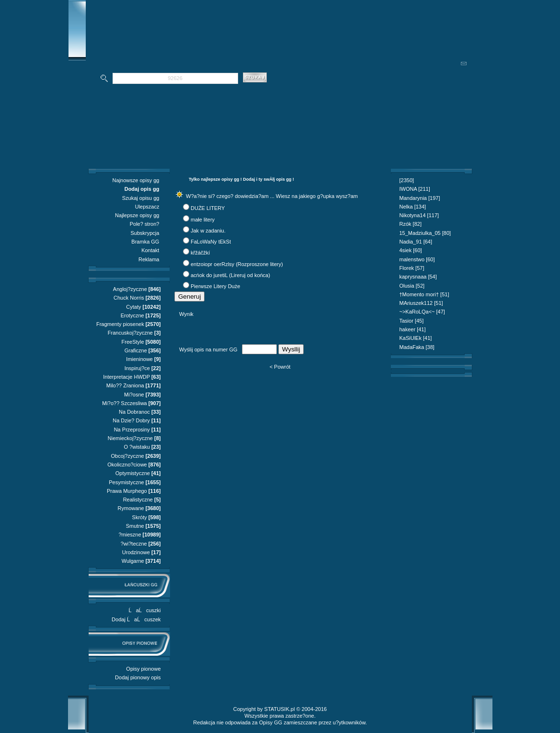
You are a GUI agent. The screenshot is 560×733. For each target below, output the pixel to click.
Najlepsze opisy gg (137, 215)
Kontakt (150, 250)
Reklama (149, 259)
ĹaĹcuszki (145, 610)
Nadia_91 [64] (416, 242)
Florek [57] (412, 268)
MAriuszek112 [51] (421, 303)
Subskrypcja (145, 233)
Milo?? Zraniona (125, 385)
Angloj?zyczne (130, 289)
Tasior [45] (412, 321)
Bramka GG (145, 242)
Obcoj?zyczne (128, 456)
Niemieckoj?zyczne (130, 438)
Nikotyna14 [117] (419, 215)
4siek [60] (411, 250)
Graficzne (136, 350)
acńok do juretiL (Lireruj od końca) (230, 275)
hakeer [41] (413, 329)
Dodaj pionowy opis (138, 677)
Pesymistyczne (126, 482)
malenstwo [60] (417, 259)
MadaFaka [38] (417, 347)
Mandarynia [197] (420, 198)
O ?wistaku (137, 447)
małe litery (203, 220)
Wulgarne (133, 561)
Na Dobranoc (134, 412)
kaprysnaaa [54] (418, 277)
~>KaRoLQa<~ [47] (422, 312)
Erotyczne (132, 315)
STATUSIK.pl (280, 709)
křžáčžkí (200, 253)
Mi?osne (134, 395)
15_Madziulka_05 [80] (425, 233)
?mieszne (130, 535)
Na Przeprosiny (132, 430)
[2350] (407, 180)
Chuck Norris (129, 298)
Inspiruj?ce (137, 368)
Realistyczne (138, 500)
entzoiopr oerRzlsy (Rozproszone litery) (237, 264)
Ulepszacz (147, 207)
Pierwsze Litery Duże (215, 286)
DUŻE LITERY (208, 208)
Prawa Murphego (127, 491)
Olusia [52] (412, 286)
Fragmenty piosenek (120, 324)
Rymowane (131, 508)
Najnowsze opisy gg (136, 180)
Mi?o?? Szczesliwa (125, 403)
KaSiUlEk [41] (416, 338)
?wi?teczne (134, 544)
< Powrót (280, 367)
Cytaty (133, 307)
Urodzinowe (136, 552)
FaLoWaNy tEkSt (211, 242)
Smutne (135, 526)
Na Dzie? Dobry (131, 420)
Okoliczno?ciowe (127, 465)
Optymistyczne (133, 473)
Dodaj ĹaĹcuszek (136, 619)
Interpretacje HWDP (126, 377)
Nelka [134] (413, 207)
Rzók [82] (411, 224)
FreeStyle (133, 342)
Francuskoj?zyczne (130, 333)
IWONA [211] (415, 189)
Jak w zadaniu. (208, 231)
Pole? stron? (145, 224)
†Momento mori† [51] (424, 294)
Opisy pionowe (143, 669)
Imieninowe (139, 359)
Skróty (140, 517)
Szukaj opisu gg (141, 198)
